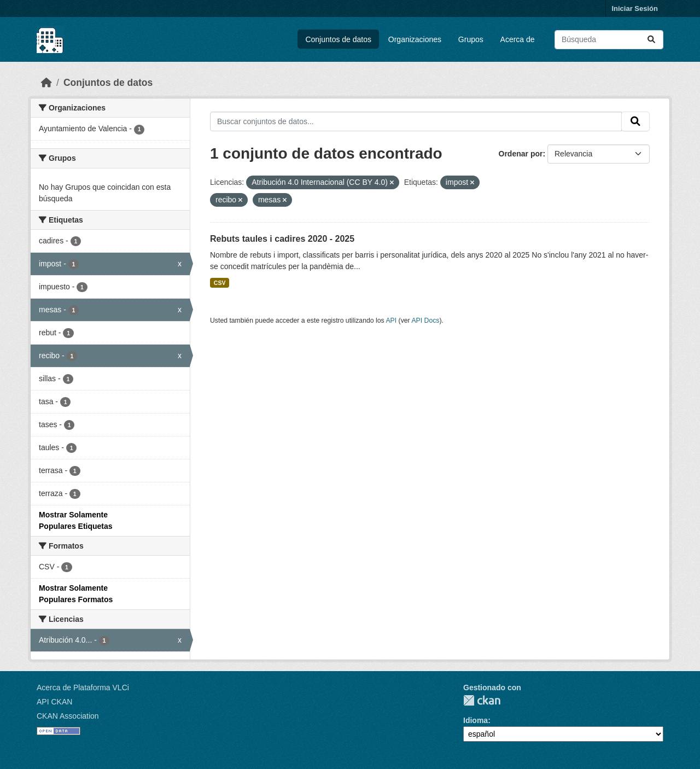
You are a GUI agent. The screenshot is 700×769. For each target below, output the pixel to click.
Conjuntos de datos (338, 39)
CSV (220, 283)
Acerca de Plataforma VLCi (83, 688)
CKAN (482, 700)
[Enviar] (651, 40)
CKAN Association (68, 716)
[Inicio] (46, 83)
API (391, 321)
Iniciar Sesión (635, 8)
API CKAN (54, 702)
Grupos (471, 39)
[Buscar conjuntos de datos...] (609, 40)
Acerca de (518, 39)
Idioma (476, 720)
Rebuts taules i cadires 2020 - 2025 (282, 239)
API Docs (425, 321)
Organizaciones (415, 39)
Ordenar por (521, 154)
